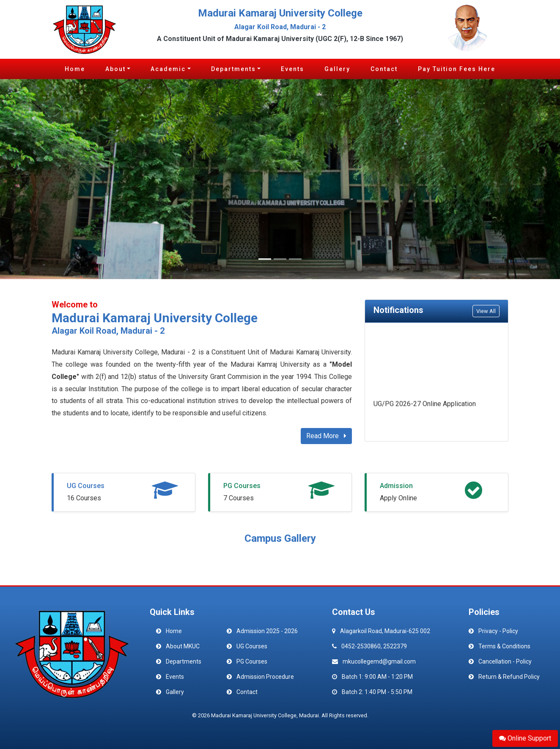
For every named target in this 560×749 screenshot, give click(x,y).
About (115, 69)
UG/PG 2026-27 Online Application (425, 405)
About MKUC (183, 646)
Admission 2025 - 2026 (267, 631)
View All (486, 311)
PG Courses (242, 486)
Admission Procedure (265, 677)
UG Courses (86, 486)
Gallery (337, 69)
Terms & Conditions (504, 646)
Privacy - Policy (498, 631)
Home (75, 69)
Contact (384, 69)
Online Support (525, 738)
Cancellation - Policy (505, 661)
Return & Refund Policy (509, 677)
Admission (396, 486)
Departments (233, 69)
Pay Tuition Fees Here (457, 69)
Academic (168, 69)
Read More (326, 436)
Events (292, 69)
